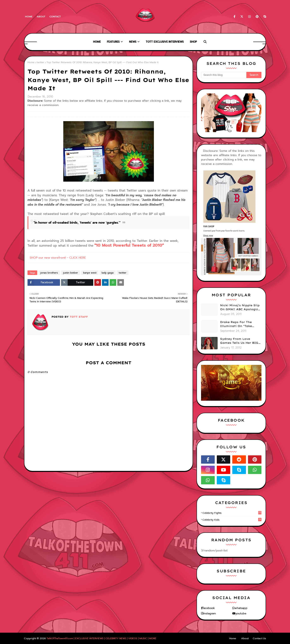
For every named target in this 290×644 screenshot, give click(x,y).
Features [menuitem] (113, 42)
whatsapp (241, 608)
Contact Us (259, 638)
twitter (40, 62)
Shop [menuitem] (193, 42)
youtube (241, 613)
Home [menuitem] (97, 42)
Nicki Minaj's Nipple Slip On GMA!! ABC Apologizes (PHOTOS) (241, 308)
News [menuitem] (133, 42)
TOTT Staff (78, 317)
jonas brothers (49, 273)
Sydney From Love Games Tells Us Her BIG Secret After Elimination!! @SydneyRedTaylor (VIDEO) (239, 341)
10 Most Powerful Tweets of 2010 (129, 245)
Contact (55, 17)
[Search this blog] (224, 75)
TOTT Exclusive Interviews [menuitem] (165, 42)
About (41, 17)
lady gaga (108, 273)
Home (29, 17)
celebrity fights (232, 513)
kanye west (90, 273)
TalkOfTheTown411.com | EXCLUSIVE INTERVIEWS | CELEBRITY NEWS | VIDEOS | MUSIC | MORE (101, 638)
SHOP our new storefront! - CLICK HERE (58, 258)
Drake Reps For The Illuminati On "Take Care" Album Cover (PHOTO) (236, 324)
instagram (210, 613)
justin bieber (71, 273)
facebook (209, 608)
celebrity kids (232, 520)
